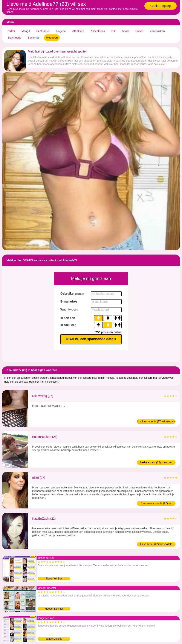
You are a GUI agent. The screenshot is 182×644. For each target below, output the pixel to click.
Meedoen (52, 38)
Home (11, 31)
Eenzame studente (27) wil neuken (156, 504)
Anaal (125, 31)
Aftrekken (78, 31)
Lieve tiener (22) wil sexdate (156, 544)
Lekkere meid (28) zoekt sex (156, 462)
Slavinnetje (14, 38)
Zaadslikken (157, 31)
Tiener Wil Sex (54, 579)
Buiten (140, 31)
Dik (114, 31)
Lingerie (61, 31)
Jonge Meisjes (54, 639)
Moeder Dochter (54, 609)
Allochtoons (98, 31)
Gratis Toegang (161, 6)
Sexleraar (34, 38)
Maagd (26, 31)
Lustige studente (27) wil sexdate (156, 422)
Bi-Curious (43, 31)
